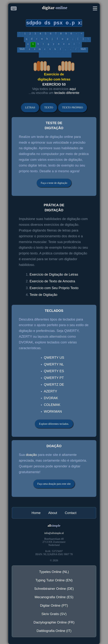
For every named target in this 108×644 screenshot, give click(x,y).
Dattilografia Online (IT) (54, 631)
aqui (73, 89)
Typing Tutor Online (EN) (54, 580)
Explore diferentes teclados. (54, 424)
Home (36, 513)
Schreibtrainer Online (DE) (54, 589)
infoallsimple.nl (54, 533)
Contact (71, 513)
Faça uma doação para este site (54, 484)
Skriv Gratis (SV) (54, 614)
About (53, 513)
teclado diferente (67, 93)
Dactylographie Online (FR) (54, 622)
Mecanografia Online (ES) (54, 597)
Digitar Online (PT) (54, 605)
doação (31, 455)
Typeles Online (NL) (54, 572)
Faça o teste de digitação (54, 183)
